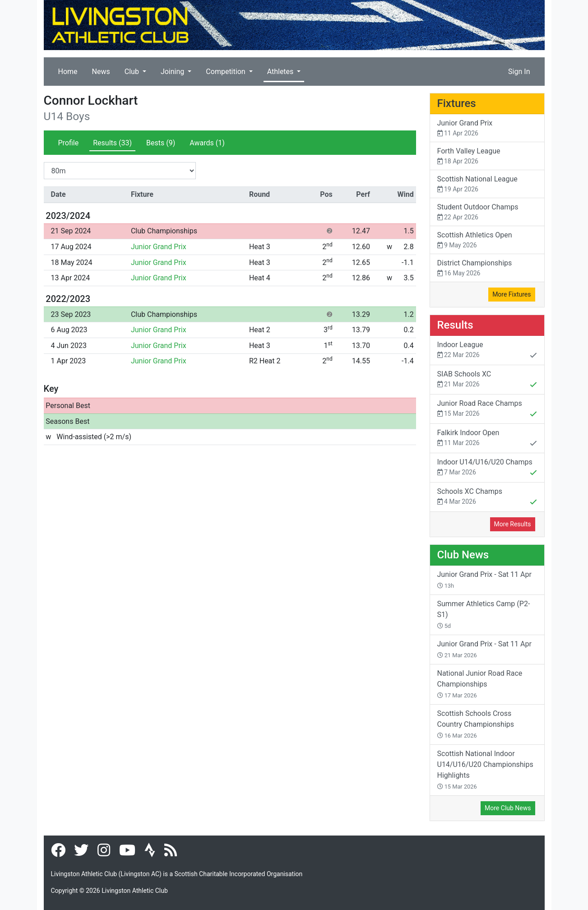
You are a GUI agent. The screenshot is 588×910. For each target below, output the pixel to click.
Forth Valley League (487, 156)
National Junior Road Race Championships (480, 684)
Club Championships (164, 231)
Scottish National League (487, 184)
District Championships (487, 268)
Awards (207, 143)
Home (68, 72)
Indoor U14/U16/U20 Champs (487, 468)
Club (133, 72)
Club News (463, 555)
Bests (161, 143)
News (101, 72)
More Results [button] (513, 524)
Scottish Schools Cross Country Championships (476, 724)
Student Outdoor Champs (487, 212)
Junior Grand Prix (159, 247)
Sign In (519, 72)
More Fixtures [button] (512, 294)
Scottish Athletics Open (487, 240)
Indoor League (487, 351)
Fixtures (457, 103)
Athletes (281, 72)
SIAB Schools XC (487, 380)
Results (112, 143)
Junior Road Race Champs (487, 409)
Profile (69, 143)
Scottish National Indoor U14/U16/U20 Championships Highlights (485, 770)
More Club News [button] (508, 808)
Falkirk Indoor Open (487, 439)
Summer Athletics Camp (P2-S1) (484, 614)
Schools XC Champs (487, 497)
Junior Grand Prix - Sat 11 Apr (484, 580)
